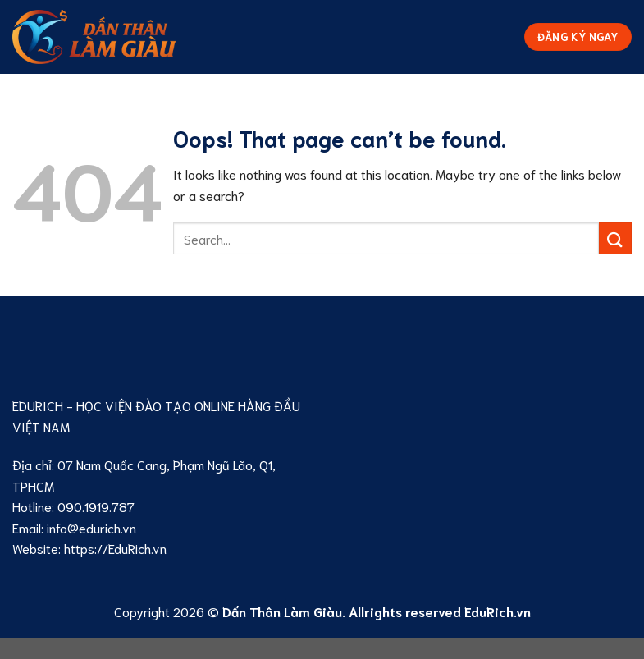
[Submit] (615, 238)
